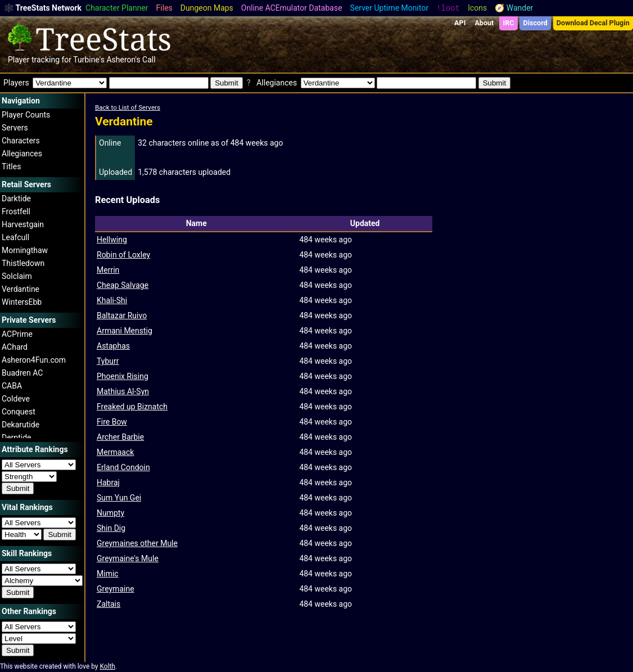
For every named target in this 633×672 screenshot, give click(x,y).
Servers (15, 128)
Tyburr (108, 361)
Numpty (110, 513)
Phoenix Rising (123, 376)
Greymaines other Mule (137, 543)
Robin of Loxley (123, 255)
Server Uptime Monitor (390, 8)
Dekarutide (21, 425)
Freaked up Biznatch (132, 407)
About (484, 23)
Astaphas (113, 346)
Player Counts (26, 115)
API (460, 23)
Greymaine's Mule (128, 558)
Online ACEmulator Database (292, 8)
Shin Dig (111, 528)
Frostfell (16, 211)
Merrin (108, 270)
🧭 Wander (514, 8)
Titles (11, 166)
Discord (535, 23)
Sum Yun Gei (119, 498)
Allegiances (22, 154)
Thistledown (23, 263)
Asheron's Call (131, 60)
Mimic (108, 574)
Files (164, 8)
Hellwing (112, 240)
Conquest (19, 412)
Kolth (107, 666)
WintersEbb (22, 302)
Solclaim (17, 276)
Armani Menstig (125, 331)
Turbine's (89, 60)
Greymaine (116, 589)
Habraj (108, 482)
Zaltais (108, 604)
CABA (12, 386)
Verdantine (21, 289)
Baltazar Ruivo (122, 315)
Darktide (16, 199)
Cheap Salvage (123, 285)
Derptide (17, 438)
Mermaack (115, 452)
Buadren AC (22, 373)
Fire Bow (112, 422)
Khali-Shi (112, 300)
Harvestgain (23, 224)
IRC (508, 23)
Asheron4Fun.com (34, 360)
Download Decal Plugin (593, 23)
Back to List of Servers (128, 107)
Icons (477, 8)
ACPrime (17, 334)
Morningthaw (25, 250)
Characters (21, 141)
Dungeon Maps (207, 8)
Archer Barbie (120, 437)
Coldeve (16, 399)
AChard (15, 347)
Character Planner (117, 8)
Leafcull (15, 237)
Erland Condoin (123, 467)
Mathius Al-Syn (123, 391)
